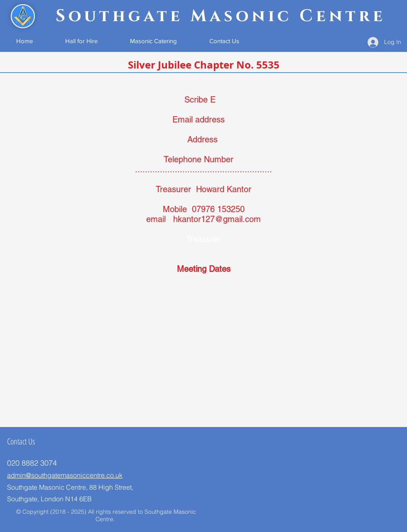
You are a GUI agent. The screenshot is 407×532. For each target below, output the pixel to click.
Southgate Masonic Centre (221, 16)
